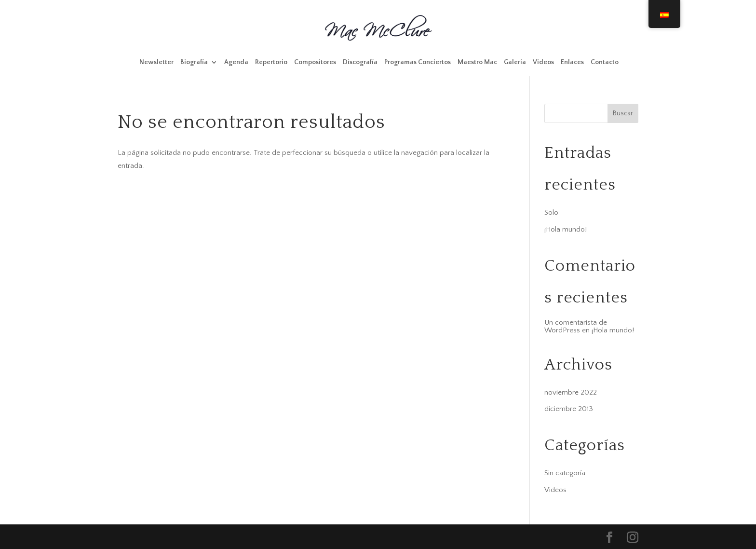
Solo (551, 213)
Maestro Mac (477, 62)
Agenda (236, 62)
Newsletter (156, 62)
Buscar (623, 113)
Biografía (194, 62)
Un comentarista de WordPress (576, 327)
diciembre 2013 (569, 409)
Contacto (605, 62)
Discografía (360, 62)
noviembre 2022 (571, 392)
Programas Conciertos (418, 62)
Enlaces (572, 62)
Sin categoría (565, 473)
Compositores (315, 62)
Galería (515, 62)
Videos (543, 62)
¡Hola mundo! (566, 229)
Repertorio (271, 62)
